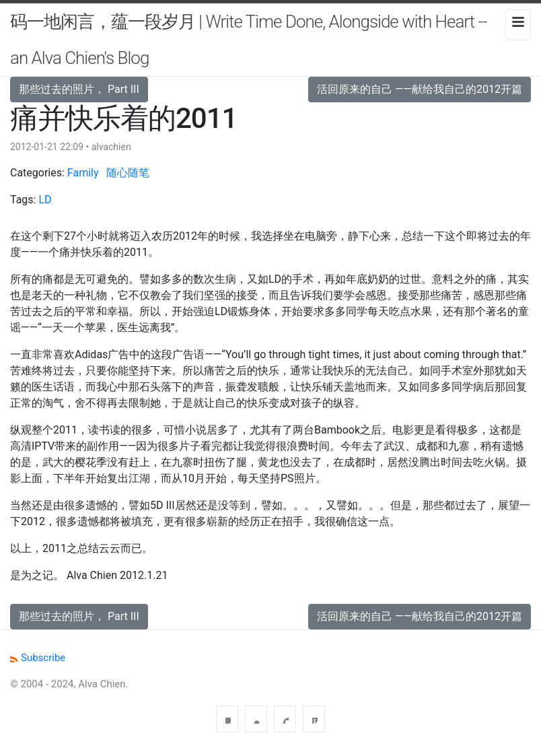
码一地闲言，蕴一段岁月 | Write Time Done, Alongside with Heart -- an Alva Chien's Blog (248, 40)
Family (83, 173)
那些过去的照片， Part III (79, 89)
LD (45, 200)
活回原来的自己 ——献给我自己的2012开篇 (420, 89)
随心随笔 (128, 173)
